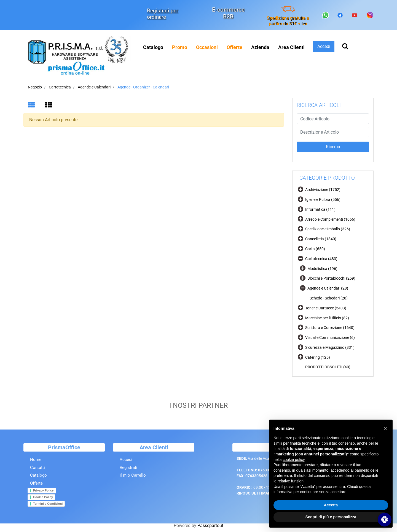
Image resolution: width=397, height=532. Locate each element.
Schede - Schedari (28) (329, 298)
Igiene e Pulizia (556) (323, 199)
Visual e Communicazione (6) (330, 337)
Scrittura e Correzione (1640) (330, 328)
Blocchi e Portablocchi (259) (331, 278)
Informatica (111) (320, 209)
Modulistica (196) (322, 269)
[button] (333, 147)
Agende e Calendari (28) (328, 288)
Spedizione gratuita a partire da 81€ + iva (288, 21)
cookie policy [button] (293, 460)
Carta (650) (315, 249)
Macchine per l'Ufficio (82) (327, 318)
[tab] (32, 106)
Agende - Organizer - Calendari (143, 87)
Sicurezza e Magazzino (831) (330, 347)
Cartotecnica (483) (321, 259)
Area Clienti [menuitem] (291, 47)
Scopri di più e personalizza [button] (331, 517)
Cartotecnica (60, 87)
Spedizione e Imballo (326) (328, 229)
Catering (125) (318, 357)
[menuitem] (180, 47)
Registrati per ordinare (163, 14)
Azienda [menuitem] (260, 47)
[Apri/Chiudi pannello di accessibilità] (385, 520)
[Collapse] (301, 258)
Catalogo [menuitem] (153, 47)
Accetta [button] (331, 505)
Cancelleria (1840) (321, 239)
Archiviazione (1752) (323, 190)
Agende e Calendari (94, 87)
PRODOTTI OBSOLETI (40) (328, 367)
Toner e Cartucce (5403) (326, 308)
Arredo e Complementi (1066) (330, 219)
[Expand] (301, 189)
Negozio (35, 87)
